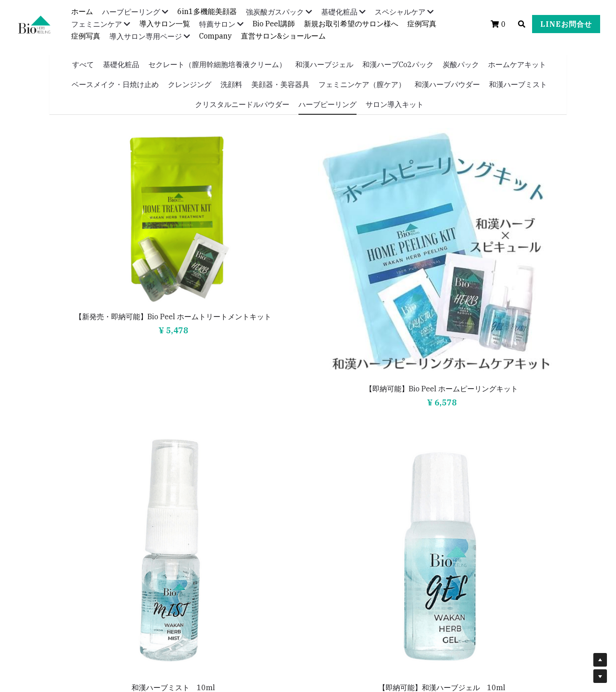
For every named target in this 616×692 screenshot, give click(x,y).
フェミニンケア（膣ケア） (362, 84)
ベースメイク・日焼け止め (115, 84)
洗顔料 (231, 84)
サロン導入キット (395, 104)
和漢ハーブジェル (324, 64)
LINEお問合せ (566, 24)
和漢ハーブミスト (518, 84)
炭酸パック (461, 64)
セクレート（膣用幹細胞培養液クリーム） (217, 64)
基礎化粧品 (121, 64)
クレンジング (190, 84)
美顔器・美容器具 (280, 84)
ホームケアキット (517, 64)
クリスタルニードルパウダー (242, 104)
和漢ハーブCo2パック (398, 64)
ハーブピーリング (328, 104)
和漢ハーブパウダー (447, 84)
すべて (83, 64)
